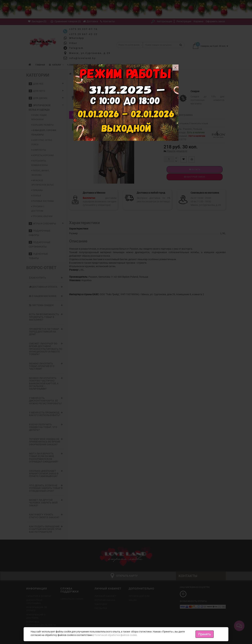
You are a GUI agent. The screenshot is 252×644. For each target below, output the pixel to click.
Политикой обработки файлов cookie (115, 635)
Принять (205, 634)
